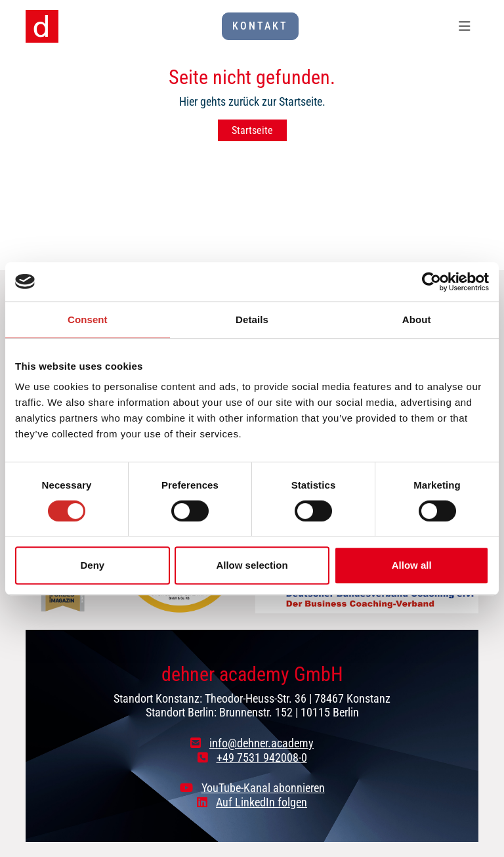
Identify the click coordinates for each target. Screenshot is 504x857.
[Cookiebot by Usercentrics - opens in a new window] (431, 282)
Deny (92, 565)
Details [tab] (252, 319)
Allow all (412, 565)
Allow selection (252, 565)
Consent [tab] (88, 319)
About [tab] (417, 319)
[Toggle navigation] (465, 26)
